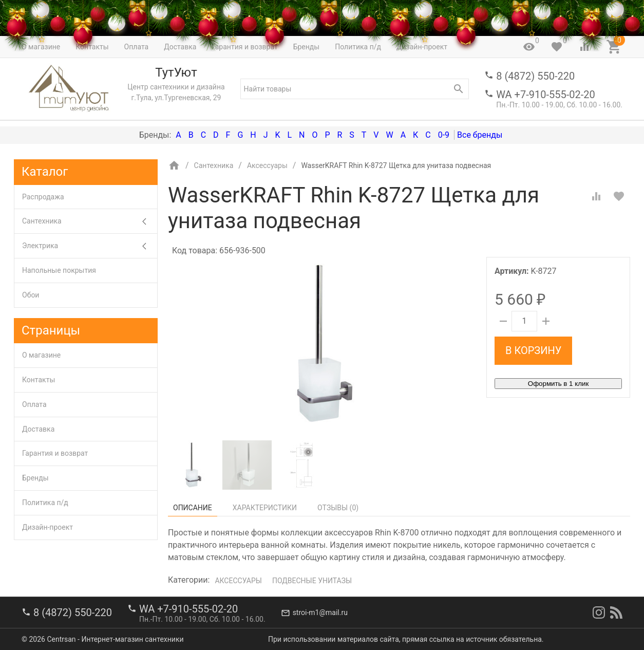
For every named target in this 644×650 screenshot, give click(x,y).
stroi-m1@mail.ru (320, 612)
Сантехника (90, 221)
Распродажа (43, 197)
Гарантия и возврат (55, 453)
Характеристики (265, 508)
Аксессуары (238, 581)
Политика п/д (45, 503)
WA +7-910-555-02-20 (545, 95)
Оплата (34, 404)
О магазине (41, 355)
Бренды (35, 478)
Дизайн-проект (48, 527)
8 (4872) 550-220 (535, 76)
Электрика (90, 246)
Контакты (39, 380)
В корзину (533, 350)
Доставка (38, 429)
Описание (193, 508)
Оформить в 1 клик (558, 384)
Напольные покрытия (59, 270)
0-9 (444, 135)
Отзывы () (338, 508)
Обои (31, 295)
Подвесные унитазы (312, 581)
